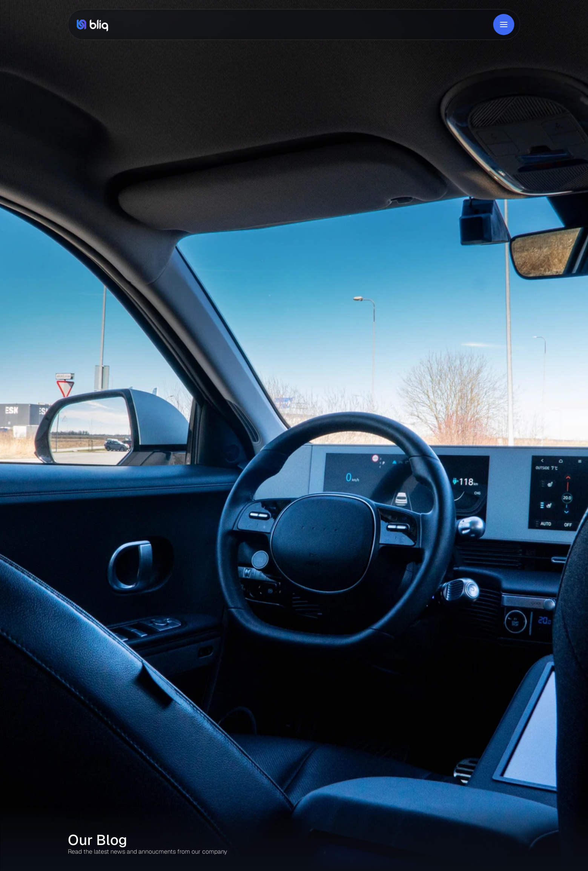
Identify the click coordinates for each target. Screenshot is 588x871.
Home (137, 24)
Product (162, 24)
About (216, 24)
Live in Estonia (353, 24)
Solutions (190, 24)
